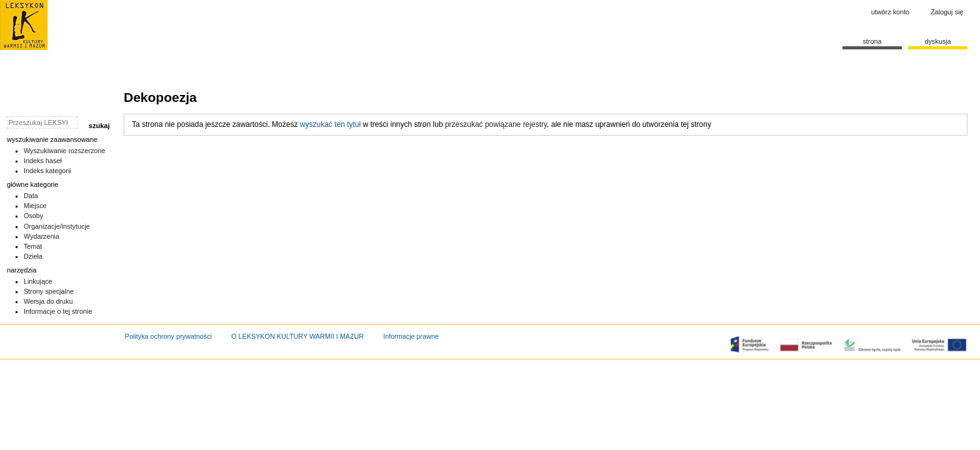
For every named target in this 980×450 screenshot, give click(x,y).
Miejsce (35, 206)
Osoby (33, 216)
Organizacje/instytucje (57, 226)
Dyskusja (937, 41)
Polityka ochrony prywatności (168, 336)
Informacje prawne (411, 336)
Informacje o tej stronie (58, 311)
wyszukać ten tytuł (330, 124)
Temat (33, 246)
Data (31, 196)
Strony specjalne (49, 291)
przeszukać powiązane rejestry (496, 124)
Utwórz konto (890, 12)
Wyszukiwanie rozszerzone (65, 151)
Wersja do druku (48, 301)
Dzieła (33, 256)
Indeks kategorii (47, 171)
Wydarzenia (42, 236)
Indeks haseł (43, 161)
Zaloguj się (947, 12)
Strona (872, 41)
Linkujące (38, 281)
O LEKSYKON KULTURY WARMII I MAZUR (297, 336)
